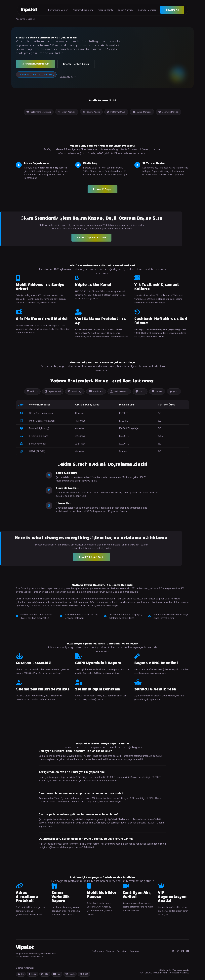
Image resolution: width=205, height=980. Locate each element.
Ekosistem (122, 951)
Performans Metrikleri (39, 112)
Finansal (110, 951)
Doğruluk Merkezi (147, 10)
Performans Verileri (58, 10)
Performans (98, 951)
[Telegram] (188, 951)
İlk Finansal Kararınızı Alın (35, 64)
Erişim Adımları (67, 112)
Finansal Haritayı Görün (76, 64)
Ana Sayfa (21, 19)
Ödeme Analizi (91, 112)
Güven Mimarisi (142, 112)
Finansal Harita (106, 10)
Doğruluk (134, 951)
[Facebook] (183, 951)
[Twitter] (173, 951)
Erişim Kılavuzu (126, 10)
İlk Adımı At (172, 10)
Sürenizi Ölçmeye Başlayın (91, 238)
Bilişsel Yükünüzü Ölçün (91, 557)
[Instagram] (178, 951)
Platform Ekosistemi (83, 10)
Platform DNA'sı (116, 112)
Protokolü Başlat (102, 189)
